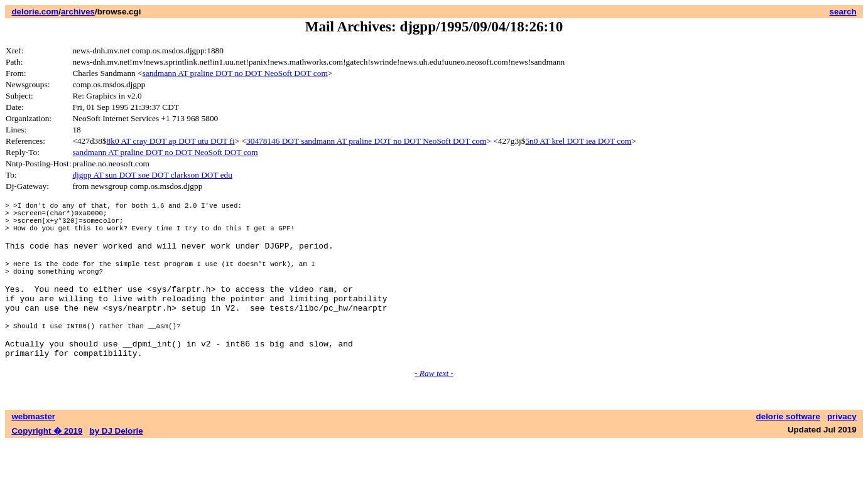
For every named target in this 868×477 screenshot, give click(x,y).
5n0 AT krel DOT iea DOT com (578, 141)
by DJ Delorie (117, 465)
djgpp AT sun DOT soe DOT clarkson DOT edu (152, 175)
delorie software (788, 450)
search (843, 12)
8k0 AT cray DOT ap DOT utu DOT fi (171, 141)
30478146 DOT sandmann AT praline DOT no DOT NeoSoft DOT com (366, 141)
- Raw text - (434, 407)
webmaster (33, 450)
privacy (842, 450)
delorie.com (35, 12)
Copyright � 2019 (47, 465)
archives (78, 12)
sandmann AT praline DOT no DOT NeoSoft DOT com (235, 73)
